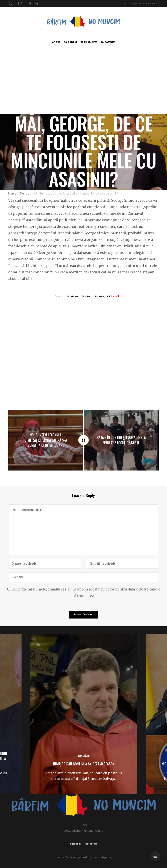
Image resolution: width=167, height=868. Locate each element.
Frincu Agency (102, 857)
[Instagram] (36, 4)
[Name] (45, 564)
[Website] (83, 577)
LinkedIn (99, 297)
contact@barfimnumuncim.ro (143, 4)
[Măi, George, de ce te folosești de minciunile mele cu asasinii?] (83, 440)
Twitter (86, 297)
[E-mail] (122, 564)
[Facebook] (30, 4)
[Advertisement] (83, 81)
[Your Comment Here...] (83, 530)
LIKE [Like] (110, 297)
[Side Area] (155, 856)
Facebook (72, 297)
